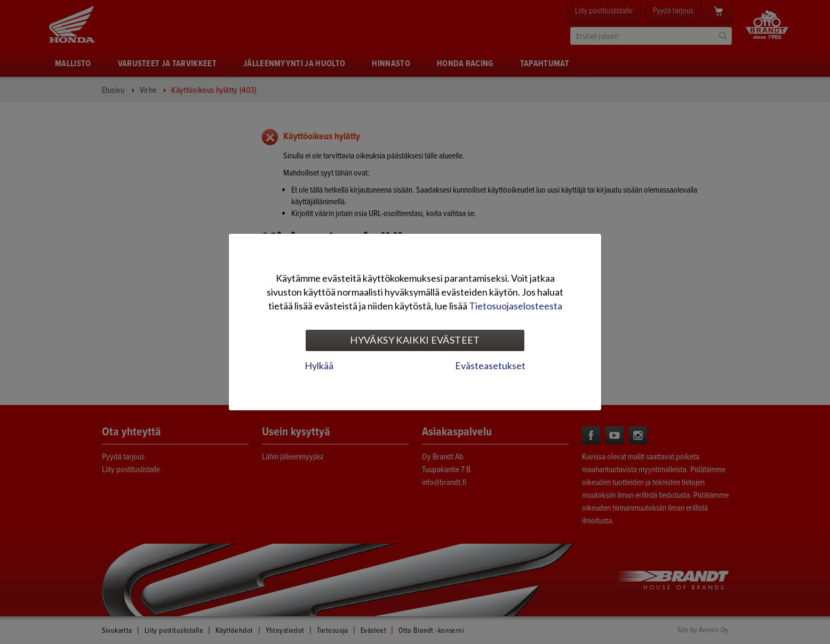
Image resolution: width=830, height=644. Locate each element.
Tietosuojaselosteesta (516, 306)
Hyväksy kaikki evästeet (415, 340)
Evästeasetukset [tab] (490, 365)
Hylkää (319, 365)
